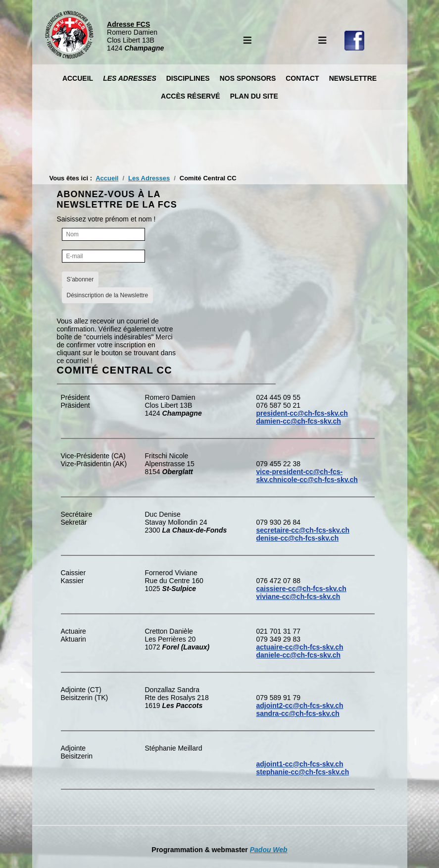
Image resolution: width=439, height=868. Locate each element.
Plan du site (254, 96)
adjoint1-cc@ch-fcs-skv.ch (300, 764)
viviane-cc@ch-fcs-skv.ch (298, 597)
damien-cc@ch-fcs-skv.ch (299, 421)
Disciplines (188, 78)
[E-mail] (103, 256)
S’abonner (80, 279)
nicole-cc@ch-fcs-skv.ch (317, 480)
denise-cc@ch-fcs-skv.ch (298, 538)
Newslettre (353, 78)
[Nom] (103, 234)
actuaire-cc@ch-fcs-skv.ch (300, 647)
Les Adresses (130, 78)
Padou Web (269, 850)
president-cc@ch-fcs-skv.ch (302, 413)
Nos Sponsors (248, 78)
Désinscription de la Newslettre (108, 295)
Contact (302, 78)
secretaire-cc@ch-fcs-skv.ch (303, 530)
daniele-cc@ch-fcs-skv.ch (299, 655)
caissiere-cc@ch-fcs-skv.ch (301, 589)
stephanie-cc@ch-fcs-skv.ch (303, 772)
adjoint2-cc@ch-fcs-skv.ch (300, 705)
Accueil (78, 78)
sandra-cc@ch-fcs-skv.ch (298, 713)
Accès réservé (191, 96)
